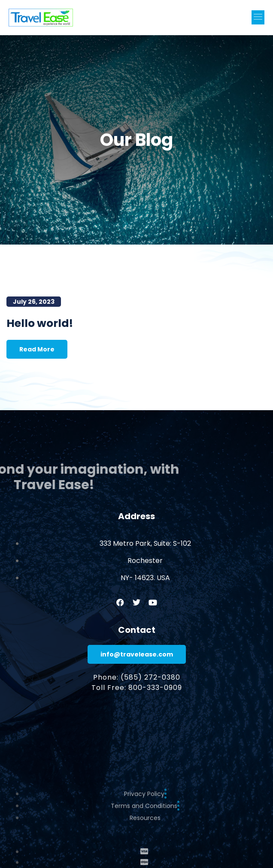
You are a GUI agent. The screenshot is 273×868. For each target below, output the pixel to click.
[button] (258, 17)
